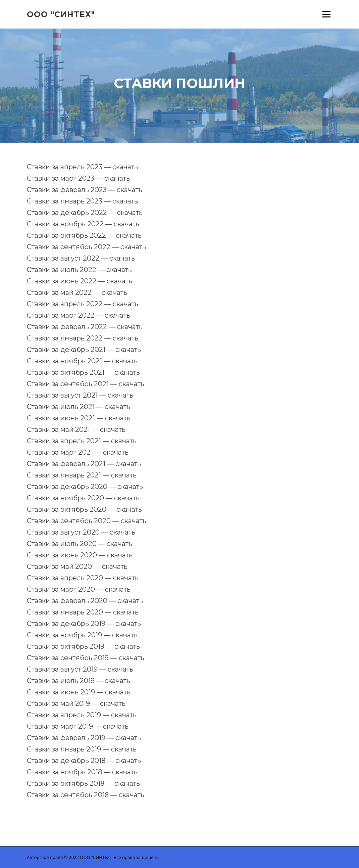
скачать (125, 167)
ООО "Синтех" (61, 14)
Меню (326, 14)
